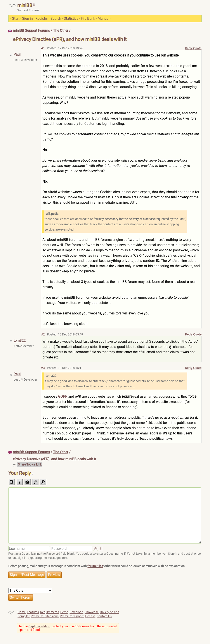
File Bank (88, 19)
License (90, 616)
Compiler (23, 616)
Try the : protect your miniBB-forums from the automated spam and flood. (68, 628)
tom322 (20, 341)
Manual (104, 19)
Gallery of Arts (109, 612)
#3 (43, 368)
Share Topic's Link (30, 464)
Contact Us (104, 616)
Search (56, 19)
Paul (17, 54)
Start (16, 19)
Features (33, 612)
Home (22, 612)
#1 (43, 48)
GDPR (63, 396)
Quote (197, 48)
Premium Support (72, 616)
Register (42, 19)
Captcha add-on (39, 626)
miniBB (25, 5)
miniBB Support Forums (31, 31)
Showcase (92, 612)
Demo (64, 612)
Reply (189, 48)
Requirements (50, 612)
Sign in (27, 19)
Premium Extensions (45, 616)
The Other (61, 31)
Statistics (71, 19)
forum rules (95, 566)
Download (76, 612)
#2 (43, 334)
